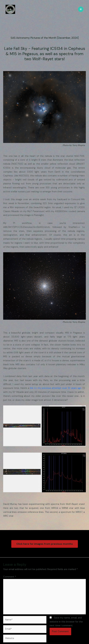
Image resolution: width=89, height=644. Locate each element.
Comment (10, 577)
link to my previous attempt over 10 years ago (56, 388)
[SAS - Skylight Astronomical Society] (10, 9)
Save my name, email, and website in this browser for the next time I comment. (66, 622)
